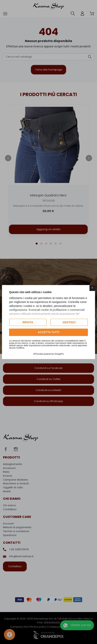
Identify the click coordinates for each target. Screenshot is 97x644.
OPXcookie (38, 354)
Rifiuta (28, 322)
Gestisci (69, 322)
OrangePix (59, 354)
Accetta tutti (49, 332)
